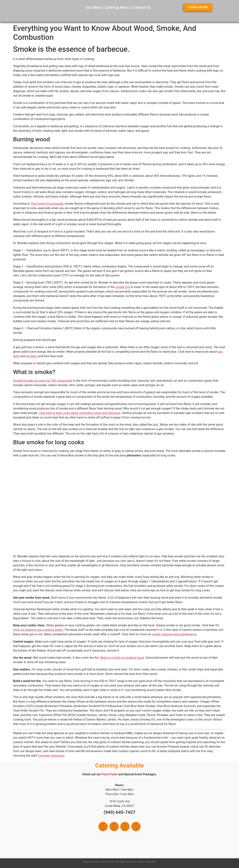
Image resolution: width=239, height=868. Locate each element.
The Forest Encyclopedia (47, 204)
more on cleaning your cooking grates (38, 630)
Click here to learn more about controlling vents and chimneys (80, 413)
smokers (32, 356)
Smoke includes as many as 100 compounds (43, 381)
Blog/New (152, 862)
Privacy (141, 862)
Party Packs (110, 774)
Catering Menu (117, 7)
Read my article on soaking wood (122, 658)
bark (155, 425)
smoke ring (123, 287)
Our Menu (94, 7)
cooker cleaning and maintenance (174, 634)
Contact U (140, 7)
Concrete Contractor (51, 756)
